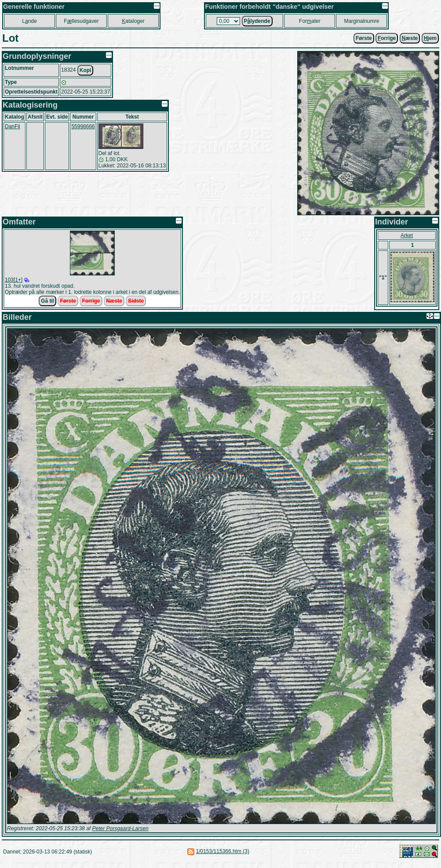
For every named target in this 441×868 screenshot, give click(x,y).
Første (364, 38)
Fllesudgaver (81, 21)
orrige (387, 38)
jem (430, 38)
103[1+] (14, 280)
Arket (407, 235)
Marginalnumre (361, 21)
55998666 (83, 127)
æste (410, 38)
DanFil (13, 127)
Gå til (47, 301)
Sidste (136, 301)
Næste (114, 301)
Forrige (91, 301)
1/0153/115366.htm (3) (223, 851)
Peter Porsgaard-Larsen (120, 828)
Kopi (86, 70)
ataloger (133, 21)
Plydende (257, 21)
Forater (310, 21)
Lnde (29, 21)
